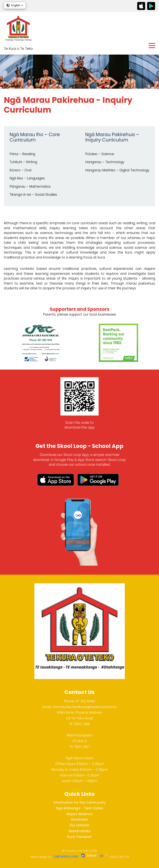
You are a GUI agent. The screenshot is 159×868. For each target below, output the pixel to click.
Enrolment (80, 820)
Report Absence (79, 814)
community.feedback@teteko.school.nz (85, 707)
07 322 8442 (85, 701)
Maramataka (80, 831)
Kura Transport (80, 837)
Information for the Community (80, 803)
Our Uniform (79, 825)
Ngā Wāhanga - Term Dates (80, 808)
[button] (15, 5)
